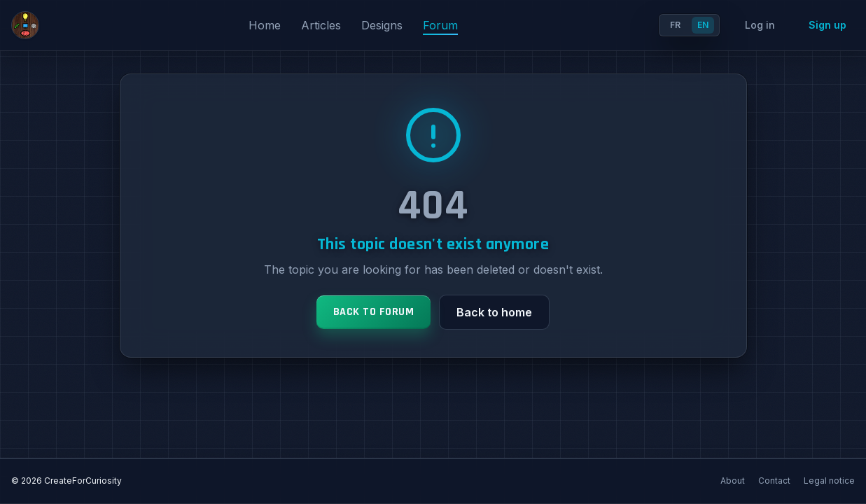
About (734, 481)
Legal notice (829, 481)
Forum (440, 25)
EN (703, 25)
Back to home (494, 312)
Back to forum (374, 312)
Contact (775, 481)
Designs (384, 25)
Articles (323, 25)
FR (675, 25)
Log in (760, 25)
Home (266, 25)
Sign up (827, 25)
